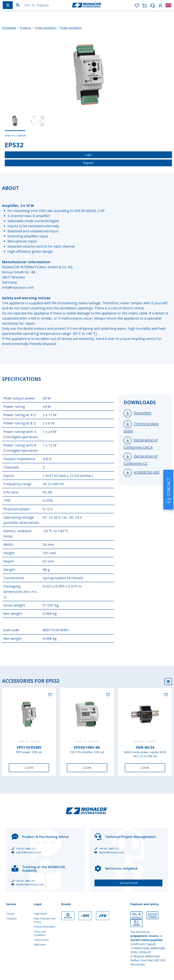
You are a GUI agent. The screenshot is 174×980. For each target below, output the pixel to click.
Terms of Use (41, 940)
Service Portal (129, 883)
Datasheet (143, 413)
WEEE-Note (40, 945)
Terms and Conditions (40, 933)
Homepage (9, 28)
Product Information (45, 927)
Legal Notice (40, 914)
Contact (10, 914)
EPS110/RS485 (29, 747)
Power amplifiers (46, 28)
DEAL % (29, 5)
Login (88, 155)
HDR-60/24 (145, 747)
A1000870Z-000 (147, 472)
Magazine (43, 5)
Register (88, 163)
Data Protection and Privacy (45, 920)
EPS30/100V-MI (87, 747)
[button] (160, 5)
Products (26, 28)
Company (11, 918)
